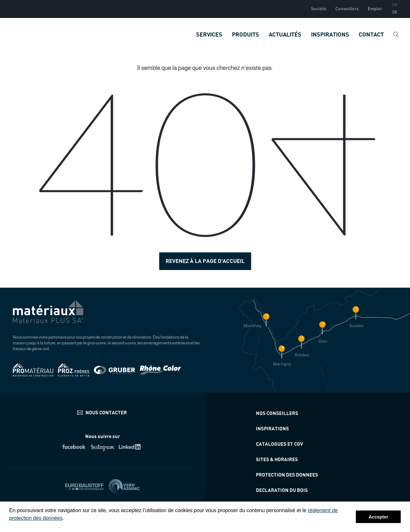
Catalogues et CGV (279, 444)
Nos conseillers (277, 414)
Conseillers (347, 9)
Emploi (375, 9)
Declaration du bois (282, 490)
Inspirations (330, 35)
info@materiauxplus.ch (103, 413)
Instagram (103, 447)
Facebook (74, 447)
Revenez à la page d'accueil (205, 261)
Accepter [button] (378, 517)
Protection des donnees (287, 475)
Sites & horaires (277, 460)
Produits (246, 35)
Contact (371, 35)
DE (395, 13)
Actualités (285, 35)
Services (209, 35)
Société (319, 9)
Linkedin (131, 447)
